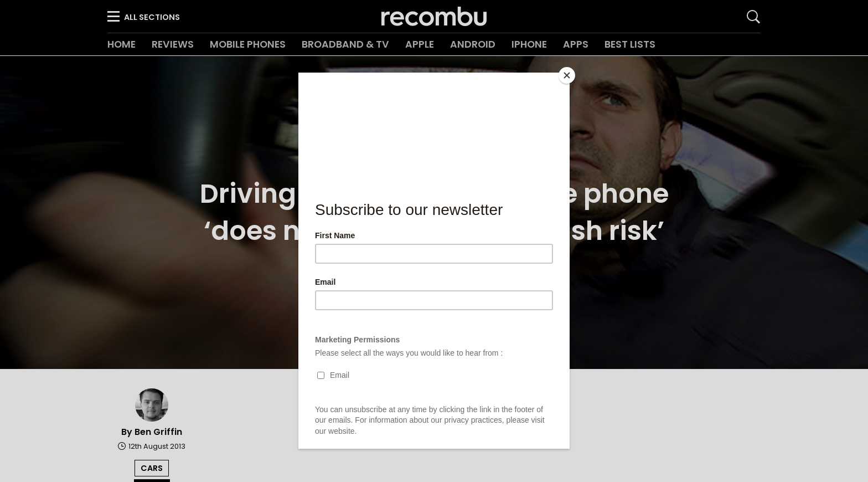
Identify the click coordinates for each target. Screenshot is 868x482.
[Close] (567, 75)
